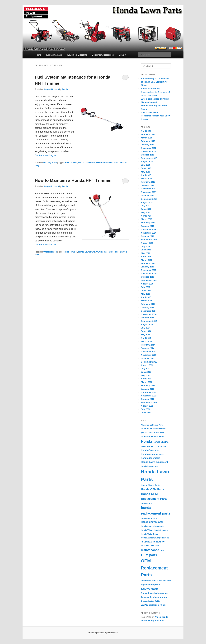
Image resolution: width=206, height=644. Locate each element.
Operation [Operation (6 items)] (146, 581)
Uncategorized (50, 163)
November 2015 (149, 273)
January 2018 (148, 185)
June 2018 (146, 168)
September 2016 (149, 240)
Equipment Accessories (103, 55)
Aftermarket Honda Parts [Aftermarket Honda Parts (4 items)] (152, 425)
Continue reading (45, 155)
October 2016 (148, 236)
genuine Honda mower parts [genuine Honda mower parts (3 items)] (152, 433)
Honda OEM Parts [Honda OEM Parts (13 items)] (153, 489)
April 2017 (146, 216)
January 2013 (148, 389)
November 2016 (149, 233)
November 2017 (149, 192)
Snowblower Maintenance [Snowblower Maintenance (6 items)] (154, 593)
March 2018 (147, 179)
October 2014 (148, 318)
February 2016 (148, 263)
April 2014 (146, 338)
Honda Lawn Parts (87, 163)
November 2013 (149, 355)
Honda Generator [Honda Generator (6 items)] (150, 450)
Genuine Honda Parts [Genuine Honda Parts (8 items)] (153, 437)
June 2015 (146, 291)
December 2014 (149, 311)
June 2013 (146, 372)
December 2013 (149, 352)
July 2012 (146, 409)
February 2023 (148, 134)
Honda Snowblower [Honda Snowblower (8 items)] (152, 522)
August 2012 (147, 406)
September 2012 (149, 402)
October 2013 (148, 358)
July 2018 (146, 165)
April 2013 (146, 379)
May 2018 (146, 172)
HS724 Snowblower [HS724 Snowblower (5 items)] (157, 542)
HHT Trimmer (71, 163)
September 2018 (149, 158)
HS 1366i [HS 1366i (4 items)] (145, 546)
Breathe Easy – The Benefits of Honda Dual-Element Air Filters (155, 82)
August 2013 (147, 365)
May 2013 (146, 375)
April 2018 (146, 175)
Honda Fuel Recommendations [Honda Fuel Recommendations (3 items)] (154, 446)
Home (38, 55)
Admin (65, 89)
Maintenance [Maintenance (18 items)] (150, 550)
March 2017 (147, 219)
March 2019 (147, 138)
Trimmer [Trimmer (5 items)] (145, 597)
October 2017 (148, 195)
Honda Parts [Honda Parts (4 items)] (147, 503)
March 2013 (147, 382)
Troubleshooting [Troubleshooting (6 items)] (158, 597)
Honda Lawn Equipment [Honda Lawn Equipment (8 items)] (154, 462)
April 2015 (146, 297)
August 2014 (147, 324)
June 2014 (146, 331)
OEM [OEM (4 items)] (162, 550)
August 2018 (147, 162)
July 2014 (146, 328)
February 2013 (148, 385)
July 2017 (146, 206)
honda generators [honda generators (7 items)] (151, 458)
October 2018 (148, 155)
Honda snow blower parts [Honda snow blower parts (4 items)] (153, 526)
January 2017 (148, 226)
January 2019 (148, 145)
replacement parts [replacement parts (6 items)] (150, 585)
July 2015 (146, 287)
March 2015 (147, 301)
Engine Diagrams (54, 55)
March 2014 (147, 341)
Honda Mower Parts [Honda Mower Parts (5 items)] (151, 485)
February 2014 (148, 345)
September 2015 (149, 280)
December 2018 (149, 148)
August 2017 (147, 202)
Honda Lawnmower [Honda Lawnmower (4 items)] (150, 466)
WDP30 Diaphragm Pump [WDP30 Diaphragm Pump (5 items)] (153, 605)
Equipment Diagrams (77, 55)
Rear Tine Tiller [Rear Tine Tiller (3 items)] (165, 581)
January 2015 (148, 308)
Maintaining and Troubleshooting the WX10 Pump (154, 106)
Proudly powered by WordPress (103, 633)
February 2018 (148, 182)
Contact (122, 55)
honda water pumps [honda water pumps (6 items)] (151, 538)
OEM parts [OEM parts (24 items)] (149, 555)
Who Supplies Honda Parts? (155, 99)
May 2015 (146, 294)
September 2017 (149, 199)
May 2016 (146, 253)
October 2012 (148, 399)
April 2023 (146, 131)
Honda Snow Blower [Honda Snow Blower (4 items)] (150, 518)
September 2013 (149, 362)
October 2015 (148, 277)
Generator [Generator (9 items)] (147, 429)
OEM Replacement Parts (107, 163)
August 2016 (147, 243)
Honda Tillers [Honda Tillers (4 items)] (147, 530)
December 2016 (149, 229)
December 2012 (149, 392)
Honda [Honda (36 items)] (146, 442)
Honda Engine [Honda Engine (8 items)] (161, 442)
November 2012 (149, 396)
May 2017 (146, 212)
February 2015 (148, 304)
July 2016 (146, 246)
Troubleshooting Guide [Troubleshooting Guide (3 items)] (150, 601)
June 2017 (146, 209)
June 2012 (146, 413)
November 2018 (149, 151)
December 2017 (149, 189)
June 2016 (146, 250)
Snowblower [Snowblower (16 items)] (150, 589)
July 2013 (146, 369)
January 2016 (148, 267)
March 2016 (147, 260)
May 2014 (146, 335)
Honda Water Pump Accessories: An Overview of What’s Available (155, 92)
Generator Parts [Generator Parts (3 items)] (160, 429)
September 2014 (149, 321)
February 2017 (148, 223)
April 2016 (146, 257)
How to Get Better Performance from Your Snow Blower (156, 116)
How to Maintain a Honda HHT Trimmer (73, 180)
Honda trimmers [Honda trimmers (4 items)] (161, 530)
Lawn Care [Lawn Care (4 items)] (154, 546)
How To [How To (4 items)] (166, 538)
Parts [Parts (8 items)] (155, 581)
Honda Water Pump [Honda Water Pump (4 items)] (150, 534)
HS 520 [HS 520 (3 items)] (144, 542)
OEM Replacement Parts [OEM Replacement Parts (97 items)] (154, 568)
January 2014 (148, 348)
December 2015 (149, 270)
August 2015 (147, 284)
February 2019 (148, 141)
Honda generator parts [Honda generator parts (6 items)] (153, 454)
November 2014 (149, 314)
